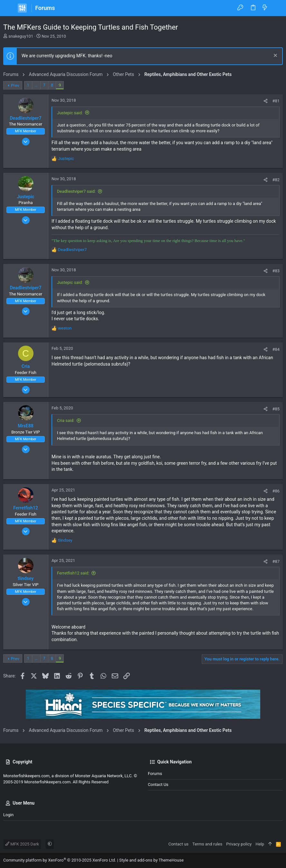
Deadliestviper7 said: (76, 191)
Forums (155, 774)
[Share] (266, 101)
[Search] (276, 8)
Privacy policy (239, 844)
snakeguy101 (21, 36)
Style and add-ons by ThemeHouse (151, 860)
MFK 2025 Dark (22, 844)
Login (8, 815)
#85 (276, 409)
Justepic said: (70, 113)
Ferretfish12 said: (73, 573)
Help (260, 844)
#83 (276, 271)
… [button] (36, 85)
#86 (276, 491)
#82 (276, 180)
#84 (276, 349)
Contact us (158, 784)
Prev (15, 85)
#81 (276, 101)
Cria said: (66, 420)
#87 (276, 561)
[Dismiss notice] (275, 56)
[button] (10, 8)
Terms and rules (207, 844)
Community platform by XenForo (60, 860)
